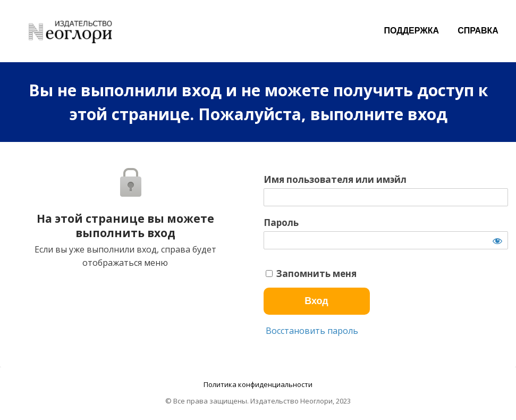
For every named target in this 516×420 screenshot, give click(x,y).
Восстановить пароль (311, 331)
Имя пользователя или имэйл (335, 180)
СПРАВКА (478, 31)
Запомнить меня (311, 274)
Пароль (281, 223)
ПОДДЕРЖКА (412, 31)
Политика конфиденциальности (258, 384)
